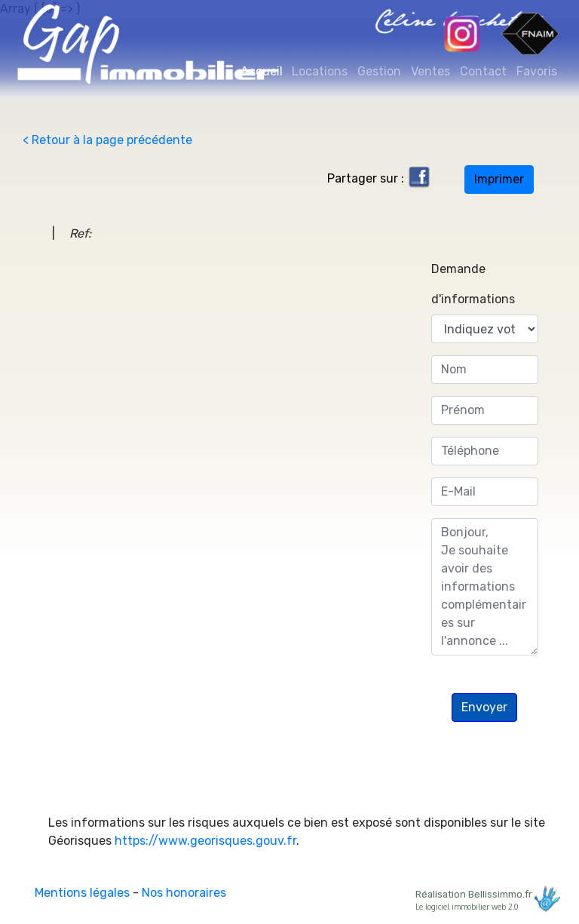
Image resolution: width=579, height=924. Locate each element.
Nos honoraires (184, 893)
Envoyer (484, 707)
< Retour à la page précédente (107, 140)
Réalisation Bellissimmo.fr (486, 899)
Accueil (264, 71)
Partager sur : (379, 178)
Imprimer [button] (499, 179)
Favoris (537, 71)
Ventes (430, 71)
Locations (320, 71)
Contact (483, 71)
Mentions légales (82, 893)
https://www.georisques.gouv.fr (205, 841)
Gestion (379, 71)
